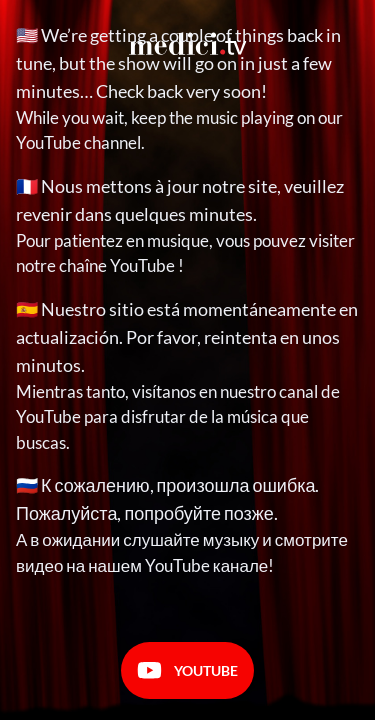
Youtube (187, 670)
